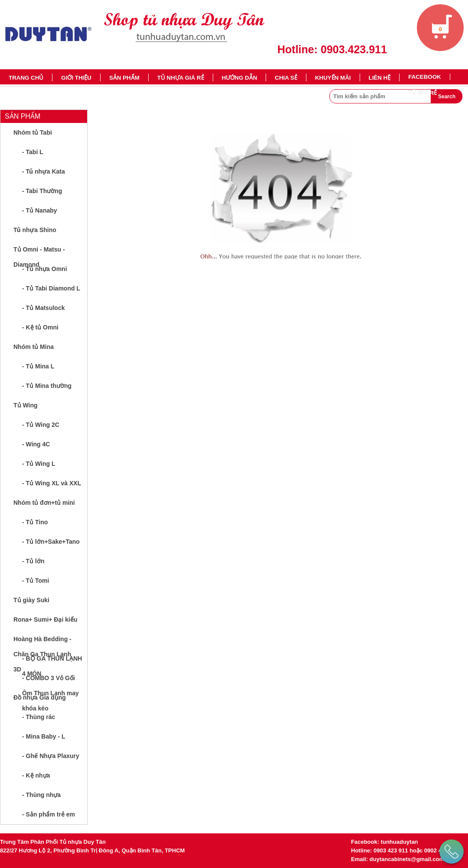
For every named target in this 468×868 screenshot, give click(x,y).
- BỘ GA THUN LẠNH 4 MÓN (52, 662)
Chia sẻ (286, 78)
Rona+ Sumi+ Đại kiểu (45, 620)
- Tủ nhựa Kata (44, 171)
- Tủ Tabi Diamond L (51, 288)
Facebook (425, 77)
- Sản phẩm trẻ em (49, 814)
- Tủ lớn (33, 561)
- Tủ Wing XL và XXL (52, 483)
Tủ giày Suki (31, 600)
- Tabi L (33, 152)
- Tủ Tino (35, 522)
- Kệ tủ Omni (40, 327)
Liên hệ (380, 78)
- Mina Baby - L (44, 736)
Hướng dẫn (240, 78)
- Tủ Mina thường (47, 386)
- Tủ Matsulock (43, 308)
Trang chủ (26, 78)
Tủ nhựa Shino (35, 230)
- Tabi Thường (42, 191)
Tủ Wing (26, 405)
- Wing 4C (36, 444)
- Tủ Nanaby (40, 210)
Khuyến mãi (333, 78)
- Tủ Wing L (39, 464)
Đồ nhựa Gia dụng (40, 697)
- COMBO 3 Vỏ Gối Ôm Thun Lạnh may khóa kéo (50, 681)
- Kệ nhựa (36, 775)
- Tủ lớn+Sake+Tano (51, 542)
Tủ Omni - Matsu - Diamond (39, 253)
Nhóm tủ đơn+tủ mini (44, 503)
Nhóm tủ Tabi (33, 132)
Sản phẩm (124, 78)
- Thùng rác (39, 717)
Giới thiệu (76, 78)
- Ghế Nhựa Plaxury (51, 756)
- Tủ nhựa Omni (45, 269)
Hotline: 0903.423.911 (332, 49)
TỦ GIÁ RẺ (422, 93)
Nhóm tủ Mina (34, 347)
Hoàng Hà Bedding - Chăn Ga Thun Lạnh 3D (42, 642)
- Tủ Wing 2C (41, 425)
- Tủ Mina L (38, 366)
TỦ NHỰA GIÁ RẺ (181, 78)
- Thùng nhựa (41, 795)
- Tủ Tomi (36, 581)
